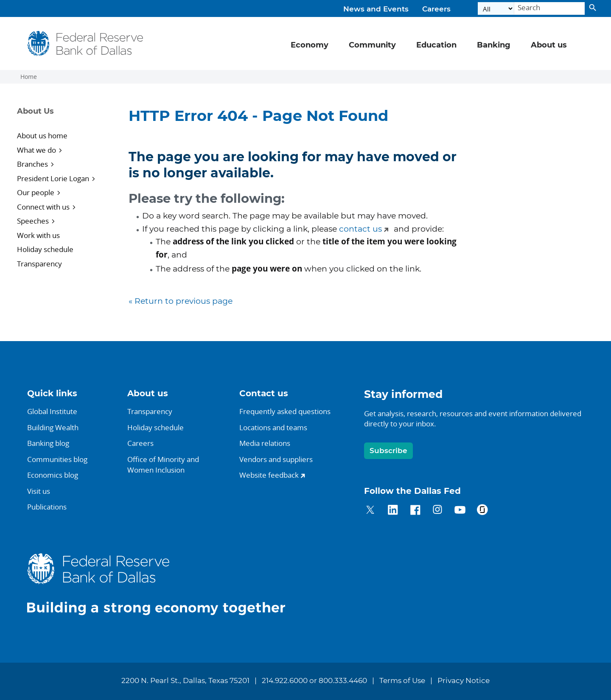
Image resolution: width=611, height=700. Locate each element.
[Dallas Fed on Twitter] (370, 511)
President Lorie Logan (53, 178)
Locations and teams (273, 427)
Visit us (39, 491)
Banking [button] (494, 45)
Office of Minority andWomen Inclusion (163, 465)
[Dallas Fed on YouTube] (460, 511)
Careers (436, 9)
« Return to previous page (181, 301)
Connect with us (43, 207)
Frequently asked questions (285, 411)
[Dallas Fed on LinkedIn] (393, 511)
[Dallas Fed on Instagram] (438, 511)
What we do (36, 150)
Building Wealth (53, 427)
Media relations (265, 443)
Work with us (38, 235)
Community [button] (372, 45)
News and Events (376, 9)
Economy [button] (310, 45)
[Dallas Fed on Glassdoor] (482, 511)
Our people (36, 192)
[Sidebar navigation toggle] (62, 119)
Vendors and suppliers (276, 459)
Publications (47, 507)
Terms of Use (402, 681)
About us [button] (549, 45)
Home (29, 77)
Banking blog (48, 443)
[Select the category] (496, 9)
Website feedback (269, 475)
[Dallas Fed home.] (163, 584)
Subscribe (388, 451)
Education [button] (436, 45)
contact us (360, 229)
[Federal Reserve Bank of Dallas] (85, 43)
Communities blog (57, 459)
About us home (42, 136)
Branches (32, 164)
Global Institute (52, 411)
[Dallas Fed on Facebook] (415, 511)
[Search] (549, 9)
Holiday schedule (45, 249)
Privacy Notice (464, 681)
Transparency (39, 264)
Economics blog (53, 475)
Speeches (33, 221)
